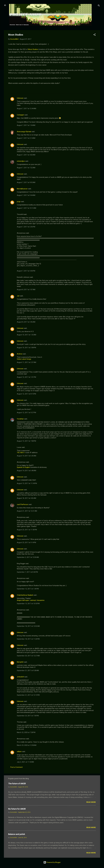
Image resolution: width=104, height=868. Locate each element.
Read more (91, 802)
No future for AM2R (17, 809)
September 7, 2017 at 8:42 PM (27, 572)
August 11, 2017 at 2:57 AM (26, 362)
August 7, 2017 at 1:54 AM (26, 125)
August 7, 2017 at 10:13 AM (26, 208)
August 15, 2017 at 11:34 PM (27, 483)
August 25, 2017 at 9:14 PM (26, 542)
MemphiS (20, 662)
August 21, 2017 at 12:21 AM (27, 511)
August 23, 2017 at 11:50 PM (27, 530)
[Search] (99, 6)
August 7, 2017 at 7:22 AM (26, 168)
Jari (18, 296)
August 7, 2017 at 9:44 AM (26, 195)
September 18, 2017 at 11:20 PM (28, 639)
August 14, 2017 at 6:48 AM (26, 471)
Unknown (20, 98)
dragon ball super (23, 600)
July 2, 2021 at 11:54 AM (25, 762)
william (19, 752)
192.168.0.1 (21, 453)
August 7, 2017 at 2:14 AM (26, 138)
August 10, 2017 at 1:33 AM (26, 335)
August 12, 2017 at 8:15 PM (26, 394)
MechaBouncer (22, 189)
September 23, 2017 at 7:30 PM (28, 716)
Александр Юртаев (24, 132)
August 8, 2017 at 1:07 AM (26, 290)
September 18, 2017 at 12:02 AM (28, 626)
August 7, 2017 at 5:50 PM (26, 271)
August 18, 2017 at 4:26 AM (26, 498)
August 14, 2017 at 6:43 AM (26, 456)
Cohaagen (20, 115)
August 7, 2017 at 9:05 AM (26, 182)
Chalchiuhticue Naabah (25, 595)
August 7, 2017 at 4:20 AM (26, 155)
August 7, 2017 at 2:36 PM (26, 227)
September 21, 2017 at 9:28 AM (28, 670)
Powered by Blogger (52, 862)
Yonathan (20, 419)
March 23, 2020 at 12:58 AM (27, 745)
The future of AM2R (17, 784)
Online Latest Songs (24, 359)
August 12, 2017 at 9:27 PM (26, 413)
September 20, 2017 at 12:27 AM (28, 656)
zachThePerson (22, 504)
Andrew (20, 354)
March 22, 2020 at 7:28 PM (26, 732)
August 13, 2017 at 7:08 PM (26, 441)
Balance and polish (17, 834)
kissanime (41, 600)
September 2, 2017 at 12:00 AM (28, 557)
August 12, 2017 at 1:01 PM (26, 377)
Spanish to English (23, 467)
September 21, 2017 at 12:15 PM (28, 695)
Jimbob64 (20, 677)
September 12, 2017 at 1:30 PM (28, 589)
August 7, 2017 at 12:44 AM (26, 109)
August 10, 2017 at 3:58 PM (26, 348)
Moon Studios (33, 49)
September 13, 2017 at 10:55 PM (28, 604)
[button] (94, 35)
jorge (19, 202)
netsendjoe (21, 161)
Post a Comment (16, 767)
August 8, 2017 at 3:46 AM (26, 322)
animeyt (33, 600)
